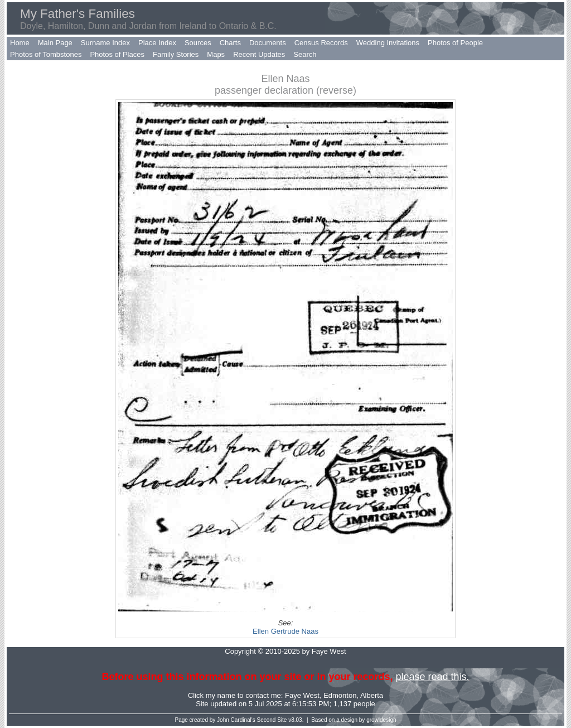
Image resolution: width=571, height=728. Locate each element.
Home (20, 43)
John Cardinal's (236, 720)
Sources (198, 43)
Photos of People (455, 43)
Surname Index (105, 43)
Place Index (157, 43)
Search (305, 54)
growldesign (381, 720)
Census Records (321, 43)
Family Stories (176, 54)
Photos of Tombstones (46, 54)
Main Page (55, 43)
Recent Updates (259, 54)
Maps (216, 54)
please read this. (432, 677)
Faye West (302, 695)
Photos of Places (117, 54)
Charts (230, 43)
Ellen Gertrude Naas (285, 631)
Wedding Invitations (388, 43)
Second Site (272, 720)
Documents (268, 43)
